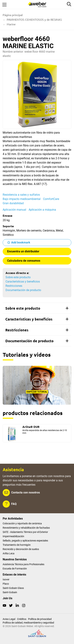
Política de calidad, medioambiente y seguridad (28, 623)
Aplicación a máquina (42, 210)
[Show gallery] (37, 94)
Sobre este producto (18, 277)
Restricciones (14, 286)
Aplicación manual (14, 210)
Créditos (22, 619)
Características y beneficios (23, 282)
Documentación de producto (23, 290)
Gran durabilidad (13, 203)
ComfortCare (51, 199)
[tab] (37, 308)
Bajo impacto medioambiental (22, 199)
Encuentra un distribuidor (23, 251)
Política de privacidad (40, 619)
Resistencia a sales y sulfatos (21, 195)
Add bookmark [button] (21, 242)
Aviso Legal (9, 619)
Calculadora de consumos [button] (24, 261)
